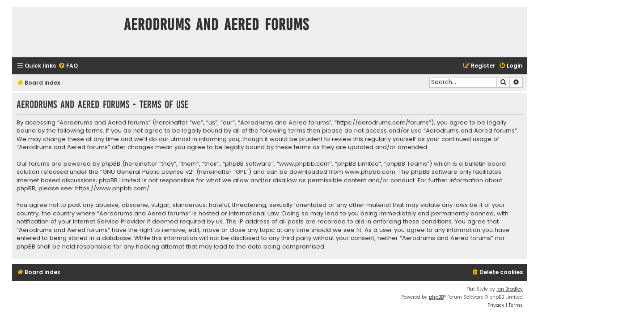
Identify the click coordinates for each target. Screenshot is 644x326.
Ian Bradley (510, 289)
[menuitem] (68, 66)
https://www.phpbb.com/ (112, 189)
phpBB (436, 297)
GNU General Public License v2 (147, 172)
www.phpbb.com (370, 172)
